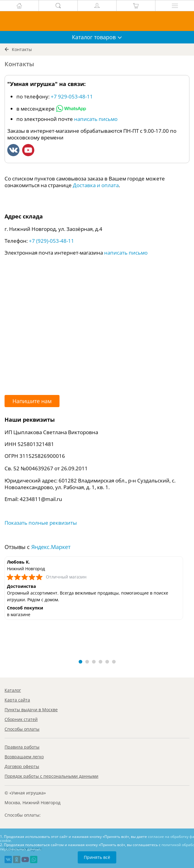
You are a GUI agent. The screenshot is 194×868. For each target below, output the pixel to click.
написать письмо (96, 119)
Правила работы (22, 747)
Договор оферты (22, 766)
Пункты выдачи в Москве (31, 710)
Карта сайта (17, 700)
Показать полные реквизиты (41, 523)
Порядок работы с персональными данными (51, 776)
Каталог (13, 690)
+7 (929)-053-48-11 (51, 241)
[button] (80, 662)
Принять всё (97, 857)
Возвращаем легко (24, 757)
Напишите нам (32, 401)
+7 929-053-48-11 (72, 96)
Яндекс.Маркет (51, 547)
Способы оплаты (22, 729)
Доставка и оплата (96, 185)
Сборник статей (21, 719)
